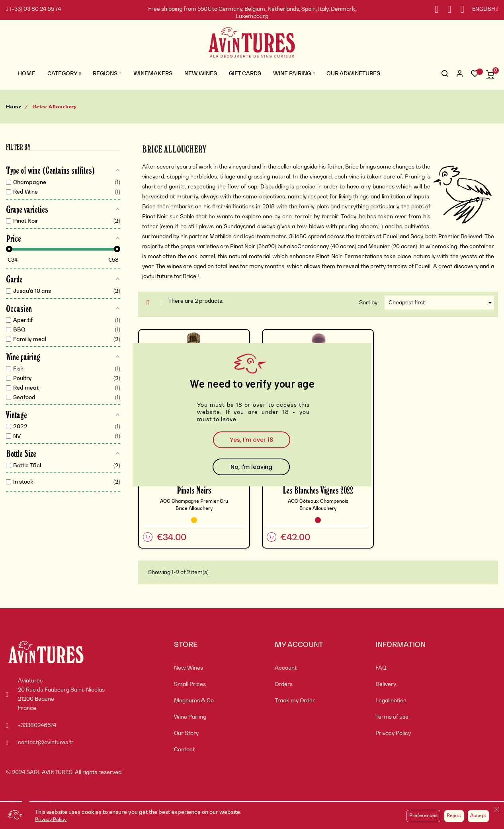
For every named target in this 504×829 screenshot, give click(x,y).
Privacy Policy (51, 820)
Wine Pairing (190, 717)
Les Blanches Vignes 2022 (318, 490)
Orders (284, 684)
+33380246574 (37, 725)
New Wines (189, 668)
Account (286, 668)
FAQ (381, 668)
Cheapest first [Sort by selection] (441, 303)
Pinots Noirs (194, 490)
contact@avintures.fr (46, 743)
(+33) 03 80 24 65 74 (33, 9)
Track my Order (295, 701)
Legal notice (391, 701)
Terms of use (392, 717)
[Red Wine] (318, 520)
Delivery (386, 684)
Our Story (186, 733)
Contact (184, 750)
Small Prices (190, 684)
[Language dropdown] (481, 10)
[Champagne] (194, 520)
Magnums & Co (194, 701)
